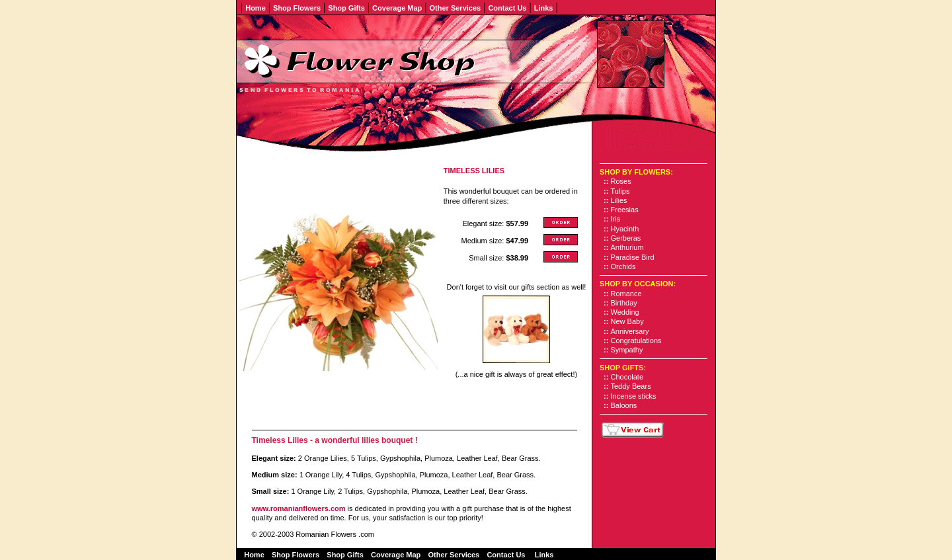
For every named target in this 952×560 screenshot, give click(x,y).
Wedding (625, 312)
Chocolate (627, 377)
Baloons (624, 405)
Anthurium (627, 247)
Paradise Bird (633, 257)
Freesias (625, 210)
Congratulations (636, 340)
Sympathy (627, 350)
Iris (616, 219)
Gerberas (626, 238)
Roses (621, 181)
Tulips (620, 191)
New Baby (627, 321)
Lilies (619, 200)
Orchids (623, 266)
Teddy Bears (631, 386)
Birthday (624, 303)
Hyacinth (625, 229)
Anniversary (630, 331)
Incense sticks (634, 396)
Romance (626, 294)
